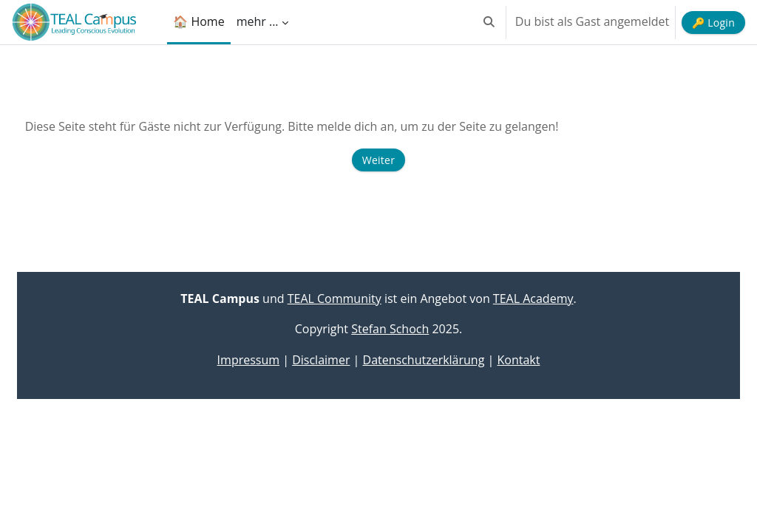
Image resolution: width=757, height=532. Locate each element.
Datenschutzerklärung (424, 360)
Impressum (248, 360)
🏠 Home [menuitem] (198, 21)
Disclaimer (321, 360)
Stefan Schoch (390, 329)
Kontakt (518, 360)
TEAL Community (335, 299)
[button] (489, 22)
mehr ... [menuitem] (258, 21)
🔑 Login (713, 23)
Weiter (378, 160)
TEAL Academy (533, 299)
